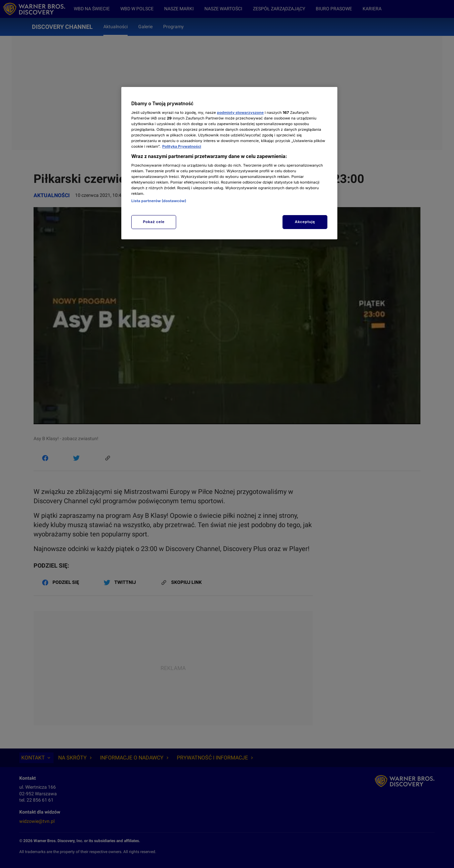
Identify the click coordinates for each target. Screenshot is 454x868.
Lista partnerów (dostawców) (159, 201)
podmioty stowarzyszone (240, 113)
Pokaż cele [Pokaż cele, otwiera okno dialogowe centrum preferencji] (154, 222)
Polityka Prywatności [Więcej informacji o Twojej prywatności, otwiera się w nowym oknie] (182, 146)
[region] (229, 163)
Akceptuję (305, 222)
